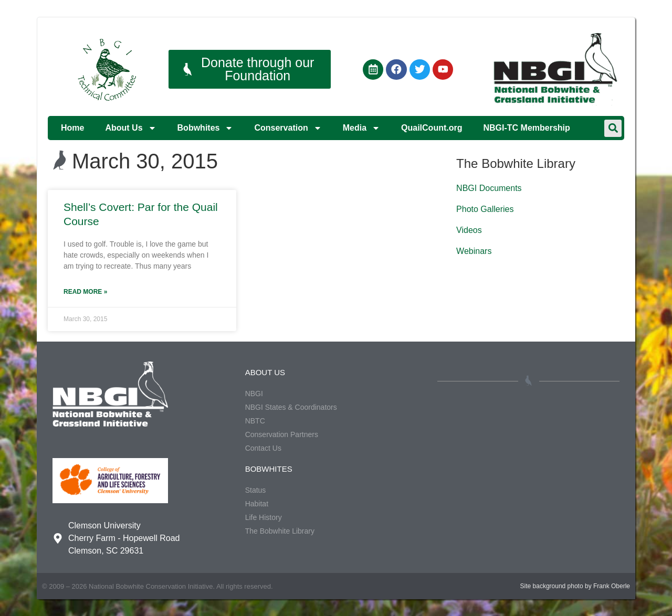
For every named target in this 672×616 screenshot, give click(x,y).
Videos (469, 230)
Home (72, 128)
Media (361, 128)
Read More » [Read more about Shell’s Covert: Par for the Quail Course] (85, 292)
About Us (130, 128)
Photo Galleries (485, 209)
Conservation (288, 128)
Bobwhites (206, 128)
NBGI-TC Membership (526, 128)
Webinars (474, 251)
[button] (613, 128)
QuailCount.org (432, 128)
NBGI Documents (489, 188)
